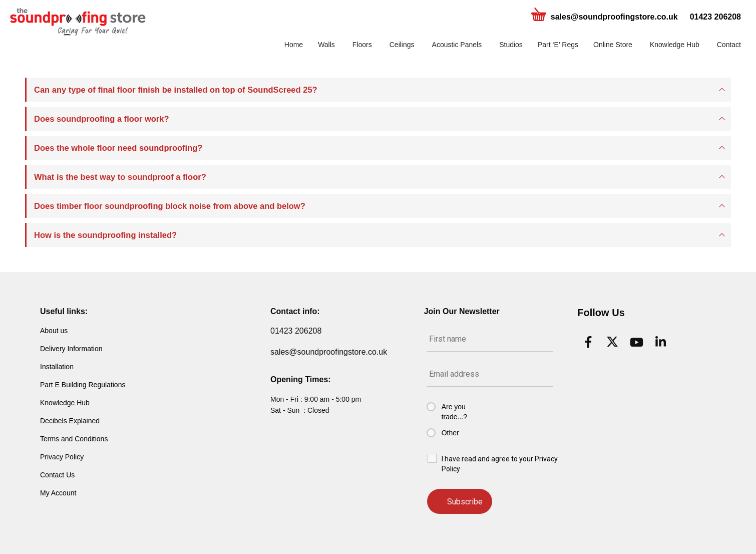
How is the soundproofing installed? (105, 235)
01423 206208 (715, 17)
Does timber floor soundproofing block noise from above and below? (170, 206)
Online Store (613, 45)
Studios (511, 45)
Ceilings (402, 45)
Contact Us (57, 475)
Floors (362, 45)
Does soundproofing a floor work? (102, 119)
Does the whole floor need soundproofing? (118, 148)
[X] (612, 342)
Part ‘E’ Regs (558, 45)
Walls (326, 45)
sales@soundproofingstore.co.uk (614, 17)
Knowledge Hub (675, 45)
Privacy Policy (62, 457)
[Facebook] (588, 342)
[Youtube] (636, 342)
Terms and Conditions (74, 439)
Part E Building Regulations (83, 385)
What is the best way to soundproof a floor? (120, 177)
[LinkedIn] (660, 342)
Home (294, 45)
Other (450, 433)
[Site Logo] (78, 22)
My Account (58, 493)
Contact (729, 45)
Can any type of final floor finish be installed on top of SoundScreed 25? (176, 90)
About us (54, 331)
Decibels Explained (70, 421)
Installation (57, 367)
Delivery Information (71, 349)
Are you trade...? (454, 412)
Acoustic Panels (457, 45)
